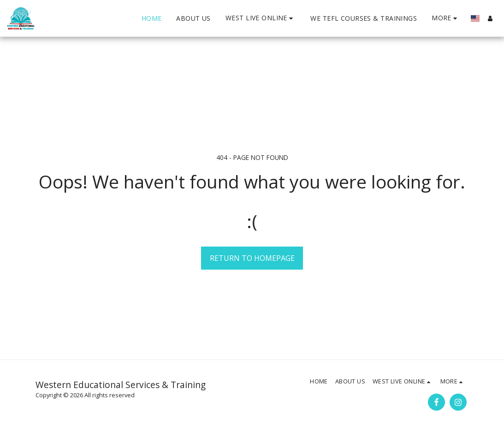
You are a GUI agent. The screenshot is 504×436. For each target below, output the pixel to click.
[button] (261, 18)
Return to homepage (252, 258)
